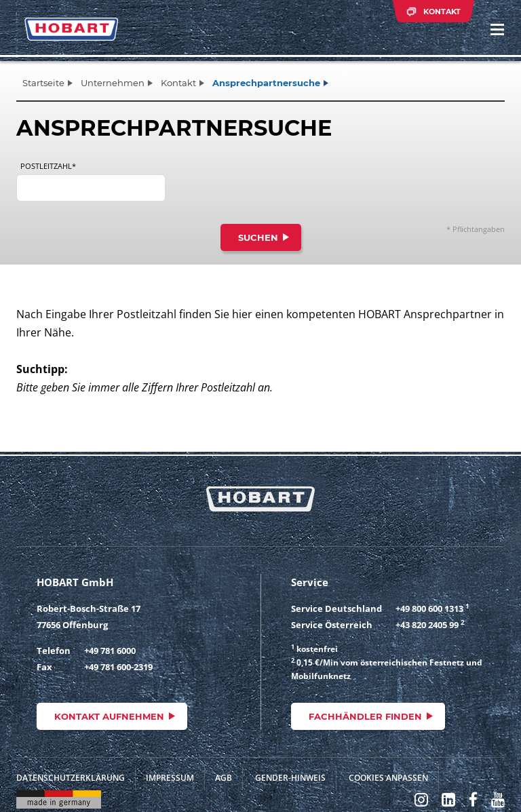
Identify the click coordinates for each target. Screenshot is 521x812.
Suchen (258, 237)
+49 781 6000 (110, 651)
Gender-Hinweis (290, 778)
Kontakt (178, 83)
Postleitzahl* (48, 166)
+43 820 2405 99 (427, 625)
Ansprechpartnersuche (266, 83)
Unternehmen (113, 83)
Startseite (43, 83)
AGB (224, 778)
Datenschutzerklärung (71, 778)
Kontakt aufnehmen (109, 716)
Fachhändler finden (365, 716)
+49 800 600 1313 (429, 608)
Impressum (170, 778)
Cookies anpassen (388, 778)
